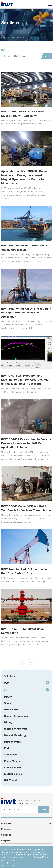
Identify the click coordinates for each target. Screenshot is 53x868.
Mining (8, 722)
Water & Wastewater (16, 729)
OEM (27, 683)
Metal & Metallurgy (15, 735)
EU (24, 38)
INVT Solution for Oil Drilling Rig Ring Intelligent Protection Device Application (26, 312)
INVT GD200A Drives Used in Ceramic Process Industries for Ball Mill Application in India (26, 443)
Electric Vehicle (13, 774)
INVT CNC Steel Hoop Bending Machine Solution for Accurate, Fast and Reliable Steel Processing (25, 379)
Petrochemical (13, 742)
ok (8, 863)
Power (8, 697)
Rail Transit (11, 780)
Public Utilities (13, 767)
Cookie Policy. (41, 857)
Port (7, 748)
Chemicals (10, 754)
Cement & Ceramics (16, 716)
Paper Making (12, 761)
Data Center (11, 709)
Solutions (15, 38)
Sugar (8, 703)
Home (4, 38)
